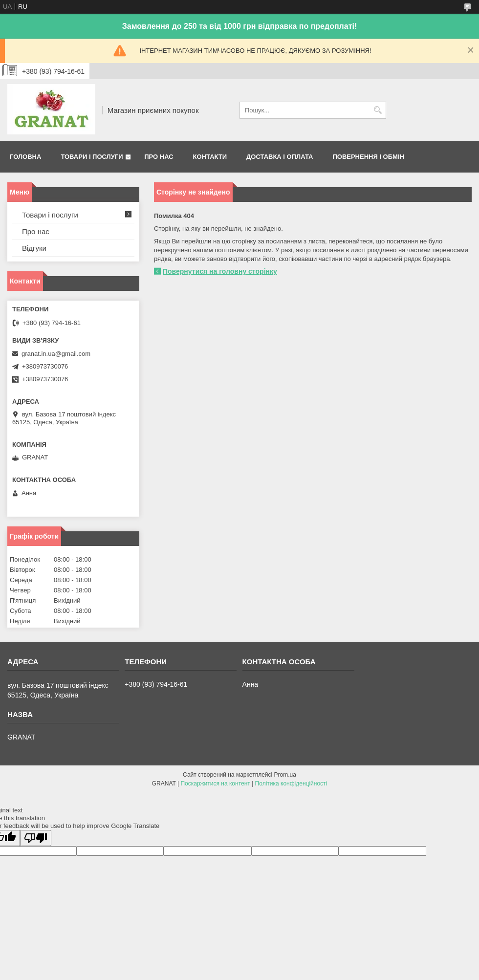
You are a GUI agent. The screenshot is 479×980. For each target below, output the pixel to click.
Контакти (210, 157)
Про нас (159, 157)
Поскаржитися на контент (215, 784)
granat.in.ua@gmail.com (56, 354)
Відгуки (34, 248)
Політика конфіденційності (291, 784)
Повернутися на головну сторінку (220, 271)
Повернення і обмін (368, 157)
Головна (25, 157)
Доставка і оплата (280, 157)
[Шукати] (378, 110)
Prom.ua (285, 775)
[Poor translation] (36, 838)
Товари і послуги (92, 157)
